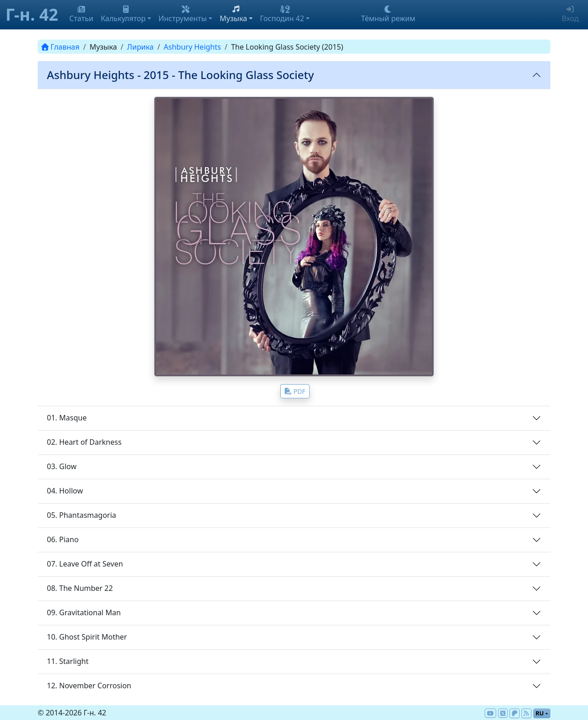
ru (540, 713)
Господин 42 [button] (282, 14)
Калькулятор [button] (123, 14)
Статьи (82, 14)
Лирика (141, 47)
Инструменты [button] (183, 14)
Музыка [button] (233, 14)
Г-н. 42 (32, 14)
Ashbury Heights (192, 47)
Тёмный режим (388, 14)
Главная (60, 47)
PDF (295, 391)
